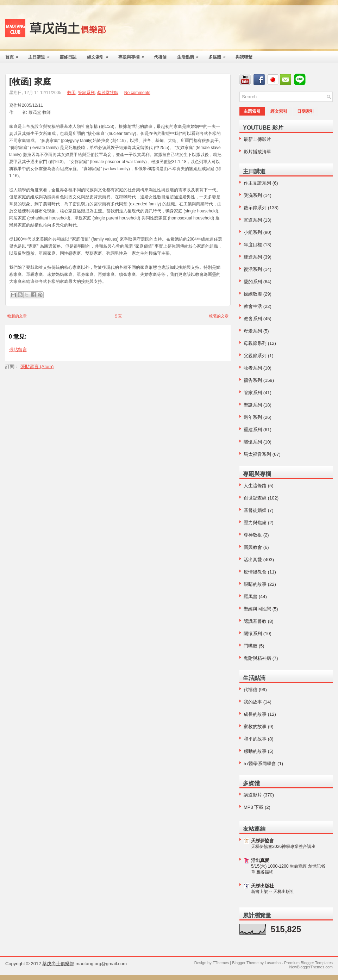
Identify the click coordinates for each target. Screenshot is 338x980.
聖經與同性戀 (257, 609)
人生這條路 (255, 486)
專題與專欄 (133, 55)
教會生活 (253, 306)
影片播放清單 (257, 152)
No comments (137, 93)
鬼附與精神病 (257, 658)
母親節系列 (255, 343)
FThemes (221, 963)
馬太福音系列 (257, 454)
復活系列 (253, 269)
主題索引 (252, 111)
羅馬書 (251, 597)
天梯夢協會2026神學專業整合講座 (283, 846)
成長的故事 (255, 714)
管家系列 (86, 93)
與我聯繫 (244, 57)
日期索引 (306, 111)
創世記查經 (255, 498)
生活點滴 (190, 55)
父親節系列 (255, 356)
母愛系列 (253, 331)
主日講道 (41, 55)
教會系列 (253, 319)
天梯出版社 (262, 886)
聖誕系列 (253, 405)
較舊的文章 (219, 316)
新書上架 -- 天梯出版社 (273, 892)
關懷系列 (253, 442)
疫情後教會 (255, 572)
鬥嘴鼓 (251, 646)
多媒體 (219, 55)
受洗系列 (253, 195)
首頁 (14, 55)
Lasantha (273, 963)
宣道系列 (253, 220)
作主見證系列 (257, 183)
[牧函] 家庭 (30, 82)
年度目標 (253, 245)
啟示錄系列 (255, 208)
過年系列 (253, 417)
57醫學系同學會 (260, 764)
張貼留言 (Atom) (37, 367)
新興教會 (253, 547)
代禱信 (160, 57)
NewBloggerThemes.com (311, 967)
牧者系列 (253, 368)
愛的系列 (253, 282)
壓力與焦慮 (255, 523)
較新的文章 (17, 316)
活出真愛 (253, 560)
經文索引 (100, 55)
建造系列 (253, 257)
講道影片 (253, 795)
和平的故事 (255, 739)
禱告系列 (253, 380)
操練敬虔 (253, 294)
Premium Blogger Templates (308, 963)
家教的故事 (255, 727)
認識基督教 (255, 621)
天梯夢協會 (262, 841)
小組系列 (253, 232)
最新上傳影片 (257, 139)
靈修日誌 (68, 57)
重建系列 (253, 430)
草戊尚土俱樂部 (58, 964)
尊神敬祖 (253, 535)
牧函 (71, 93)
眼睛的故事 (255, 584)
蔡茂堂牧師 (108, 93)
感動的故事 (255, 751)
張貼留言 (18, 350)
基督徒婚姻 (255, 510)
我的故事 (253, 702)
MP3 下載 (254, 807)
